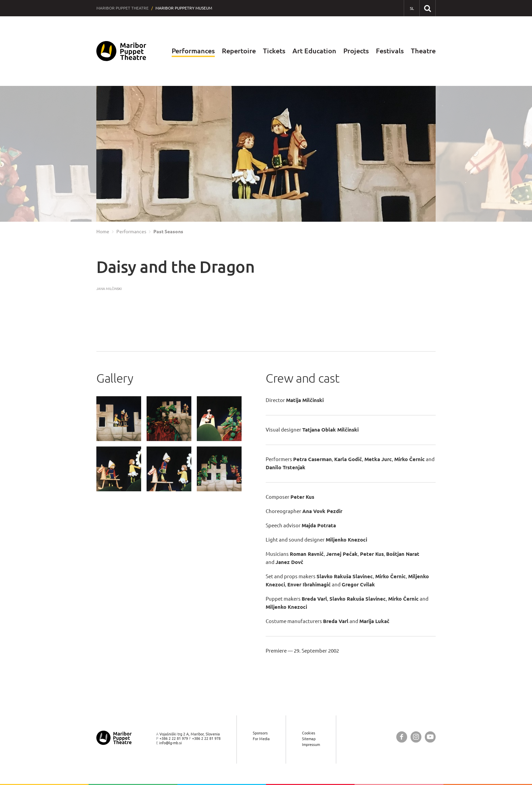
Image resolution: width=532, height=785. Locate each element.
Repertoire (239, 51)
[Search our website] (427, 8)
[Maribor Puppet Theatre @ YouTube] (430, 737)
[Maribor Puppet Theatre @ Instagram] (416, 737)
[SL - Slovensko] (412, 8)
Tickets (274, 51)
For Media (261, 739)
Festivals (390, 51)
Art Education (314, 51)
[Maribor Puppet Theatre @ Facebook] (402, 737)
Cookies (309, 733)
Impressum (311, 744)
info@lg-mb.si (170, 743)
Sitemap (309, 739)
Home (103, 232)
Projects (356, 51)
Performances (193, 51)
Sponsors (260, 733)
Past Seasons (168, 232)
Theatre (423, 51)
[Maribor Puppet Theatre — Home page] (121, 51)
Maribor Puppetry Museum (184, 8)
